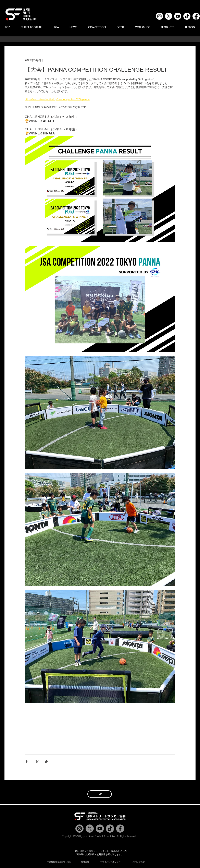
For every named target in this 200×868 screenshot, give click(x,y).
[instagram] (159, 16)
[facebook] (196, 16)
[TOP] (100, 794)
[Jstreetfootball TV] (100, 829)
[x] (169, 16)
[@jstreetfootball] (79, 829)
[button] (56, 27)
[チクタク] (110, 829)
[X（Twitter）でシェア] (37, 761)
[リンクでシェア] (47, 761)
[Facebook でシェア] (27, 761)
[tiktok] (187, 16)
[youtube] (178, 16)
